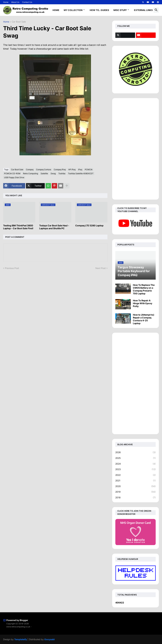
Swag (53, 173)
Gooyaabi (50, 639)
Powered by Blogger (16, 620)
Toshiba (62, 173)
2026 (136, 452)
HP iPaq (72, 170)
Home (6, 2)
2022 (136, 475)
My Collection (73, 10)
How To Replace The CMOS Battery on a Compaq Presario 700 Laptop (144, 289)
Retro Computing (31, 173)
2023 (136, 469)
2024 (136, 464)
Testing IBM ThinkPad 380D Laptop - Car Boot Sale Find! (18, 227)
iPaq (80, 170)
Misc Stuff (120, 10)
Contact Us (27, 2)
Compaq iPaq (60, 170)
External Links (143, 10)
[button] (156, 10)
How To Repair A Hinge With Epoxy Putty (143, 303)
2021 (136, 481)
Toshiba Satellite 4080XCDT (81, 173)
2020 (136, 486)
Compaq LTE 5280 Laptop (89, 225)
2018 (136, 498)
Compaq (30, 170)
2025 (136, 458)
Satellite (44, 173)
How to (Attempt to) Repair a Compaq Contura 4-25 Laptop (144, 319)
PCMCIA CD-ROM (12, 173)
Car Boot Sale (19, 22)
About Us (15, 2)
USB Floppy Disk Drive (14, 177)
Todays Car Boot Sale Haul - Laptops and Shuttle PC (54, 227)
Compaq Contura (44, 170)
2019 (136, 492)
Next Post (101, 268)
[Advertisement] (136, 149)
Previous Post (12, 268)
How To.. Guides (99, 10)
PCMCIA (89, 170)
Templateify (21, 639)
